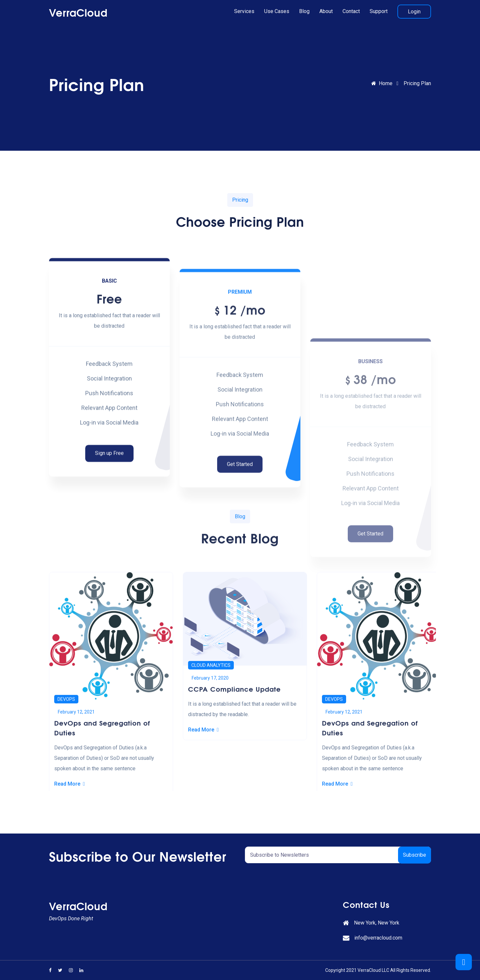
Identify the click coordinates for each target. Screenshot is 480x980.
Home (382, 83)
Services (244, 11)
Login (414, 12)
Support (379, 11)
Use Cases (277, 11)
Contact (351, 11)
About (326, 11)
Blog (304, 11)
